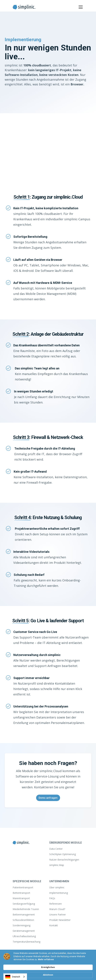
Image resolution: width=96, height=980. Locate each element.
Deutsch (13, 977)
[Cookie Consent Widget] (48, 965)
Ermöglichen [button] (48, 967)
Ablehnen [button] (48, 975)
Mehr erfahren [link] (46, 959)
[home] (24, 7)
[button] (80, 7)
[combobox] (15, 977)
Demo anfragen (48, 798)
